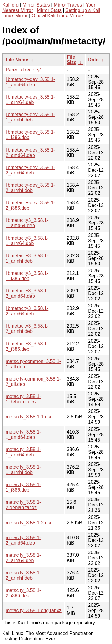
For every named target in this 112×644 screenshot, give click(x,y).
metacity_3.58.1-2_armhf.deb (23, 575)
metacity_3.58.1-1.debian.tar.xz (23, 399)
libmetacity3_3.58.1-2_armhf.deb (27, 329)
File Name (17, 60)
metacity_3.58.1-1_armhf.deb (23, 470)
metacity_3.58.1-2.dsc (29, 523)
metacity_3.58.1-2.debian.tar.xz (23, 505)
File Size (72, 60)
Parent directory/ (23, 70)
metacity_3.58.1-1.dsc (29, 417)
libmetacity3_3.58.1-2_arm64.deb (27, 311)
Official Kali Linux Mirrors (58, 16)
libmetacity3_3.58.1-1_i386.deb (27, 276)
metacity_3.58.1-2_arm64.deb (23, 558)
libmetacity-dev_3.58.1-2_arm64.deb (30, 170)
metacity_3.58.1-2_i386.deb (23, 593)
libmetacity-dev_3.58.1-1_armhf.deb (30, 117)
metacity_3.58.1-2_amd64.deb (23, 540)
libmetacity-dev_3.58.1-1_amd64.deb (30, 82)
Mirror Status (36, 5)
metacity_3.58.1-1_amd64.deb (23, 435)
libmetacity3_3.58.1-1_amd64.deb (27, 223)
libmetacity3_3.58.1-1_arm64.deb (27, 241)
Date (93, 60)
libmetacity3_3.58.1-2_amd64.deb (27, 293)
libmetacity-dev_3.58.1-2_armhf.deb (30, 188)
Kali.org (10, 5)
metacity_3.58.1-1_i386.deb (23, 487)
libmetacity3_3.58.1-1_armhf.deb (27, 258)
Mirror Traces (68, 5)
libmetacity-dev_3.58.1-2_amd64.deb (30, 153)
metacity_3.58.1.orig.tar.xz (34, 611)
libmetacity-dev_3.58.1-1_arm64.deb (30, 100)
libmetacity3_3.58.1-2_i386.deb (27, 346)
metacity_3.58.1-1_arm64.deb (23, 452)
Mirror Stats (49, 10)
